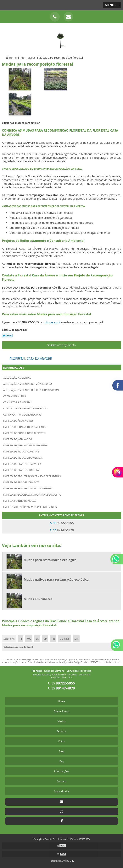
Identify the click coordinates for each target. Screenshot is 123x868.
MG (29, 639)
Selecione (9, 639)
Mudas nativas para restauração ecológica (56, 579)
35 (62, 523)
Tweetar (7, 336)
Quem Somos (62, 711)
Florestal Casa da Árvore (31, 359)
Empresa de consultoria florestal (25, 433)
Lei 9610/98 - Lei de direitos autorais (104, 662)
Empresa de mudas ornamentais (23, 458)
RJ (21, 639)
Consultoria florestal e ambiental (25, 409)
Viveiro (61, 721)
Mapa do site (61, 791)
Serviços (62, 731)
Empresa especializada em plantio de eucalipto (32, 495)
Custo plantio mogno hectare (22, 415)
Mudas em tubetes (38, 599)
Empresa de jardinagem (18, 439)
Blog (61, 751)
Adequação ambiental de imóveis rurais (28, 384)
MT (76, 639)
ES (37, 639)
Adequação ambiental (17, 378)
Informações (14, 367)
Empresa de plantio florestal (22, 470)
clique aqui (52, 322)
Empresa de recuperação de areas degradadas (32, 476)
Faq (62, 761)
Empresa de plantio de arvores (22, 464)
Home (61, 701)
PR (53, 639)
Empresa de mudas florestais (21, 452)
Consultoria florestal (18, 402)
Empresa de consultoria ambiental (25, 427)
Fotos (61, 741)
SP (45, 639)
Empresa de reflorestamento (21, 482)
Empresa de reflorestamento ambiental (28, 489)
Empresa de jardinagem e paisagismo (26, 445)
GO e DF (64, 639)
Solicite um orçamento (61, 345)
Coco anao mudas (14, 396)
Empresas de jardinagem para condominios (30, 507)
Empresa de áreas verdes (18, 421)
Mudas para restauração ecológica (50, 560)
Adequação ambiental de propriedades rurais (32, 390)
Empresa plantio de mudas (20, 501)
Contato (61, 781)
